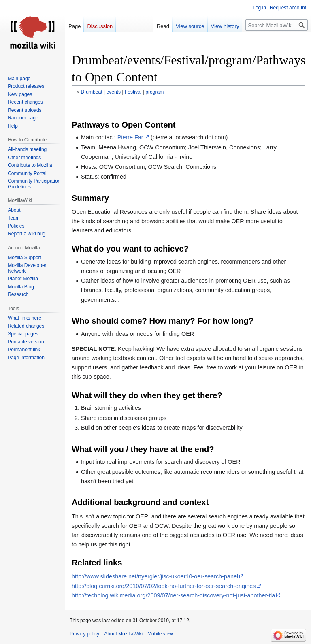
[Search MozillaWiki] (277, 25)
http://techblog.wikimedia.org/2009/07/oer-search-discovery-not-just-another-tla (173, 595)
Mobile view (160, 634)
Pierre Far (130, 137)
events (113, 92)
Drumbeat (92, 92)
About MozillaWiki (123, 634)
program (154, 92)
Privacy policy (84, 634)
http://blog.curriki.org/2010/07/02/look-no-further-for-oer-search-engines (164, 586)
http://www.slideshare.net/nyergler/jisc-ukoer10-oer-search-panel (155, 576)
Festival (133, 92)
